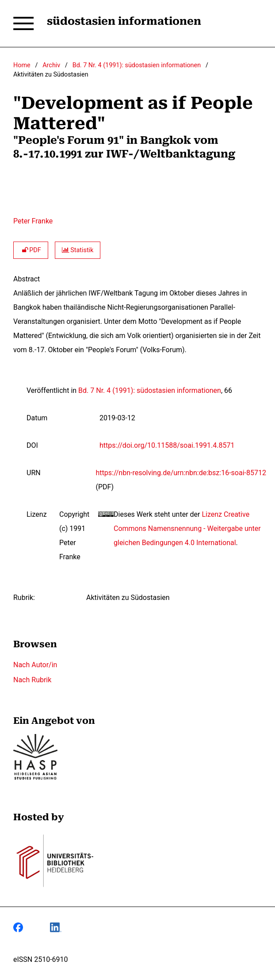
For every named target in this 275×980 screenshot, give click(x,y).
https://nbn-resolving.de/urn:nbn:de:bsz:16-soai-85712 (181, 473)
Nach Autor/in (35, 665)
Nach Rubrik (32, 680)
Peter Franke (33, 221)
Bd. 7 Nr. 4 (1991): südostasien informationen (137, 65)
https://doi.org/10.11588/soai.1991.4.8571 (167, 445)
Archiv (51, 65)
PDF (31, 250)
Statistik (78, 250)
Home (22, 65)
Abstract (27, 279)
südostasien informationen (124, 21)
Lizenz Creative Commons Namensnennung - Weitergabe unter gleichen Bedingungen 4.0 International (187, 528)
